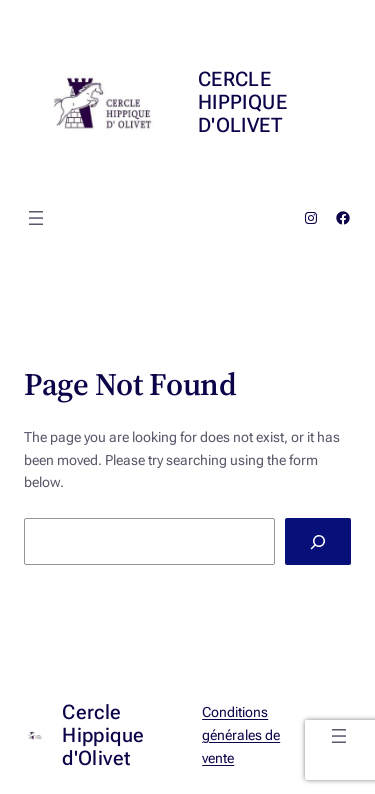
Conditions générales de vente (241, 735)
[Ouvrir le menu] (36, 218)
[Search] (318, 541)
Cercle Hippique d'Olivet (242, 102)
